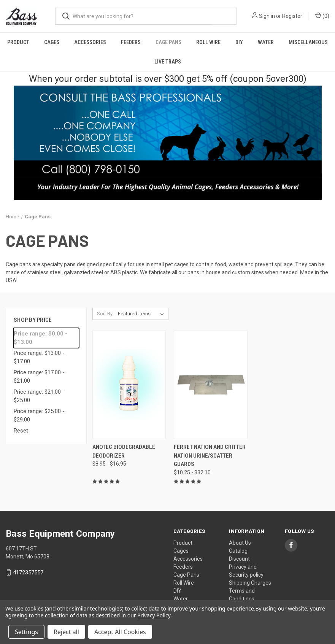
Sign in (267, 16)
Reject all (66, 632)
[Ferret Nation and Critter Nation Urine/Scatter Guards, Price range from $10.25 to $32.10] (211, 385)
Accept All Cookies (120, 632)
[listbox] (142, 314)
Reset (21, 431)
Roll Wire (208, 42)
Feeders (131, 42)
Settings (26, 632)
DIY (239, 42)
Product (18, 42)
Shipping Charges (250, 583)
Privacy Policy (154, 615)
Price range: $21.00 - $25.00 (39, 396)
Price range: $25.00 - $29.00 (39, 416)
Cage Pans (168, 42)
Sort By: (105, 314)
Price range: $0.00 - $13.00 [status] (40, 338)
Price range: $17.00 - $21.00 (39, 377)
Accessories (90, 42)
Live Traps (168, 62)
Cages (52, 42)
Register (292, 16)
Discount (239, 559)
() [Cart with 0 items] (322, 16)
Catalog (238, 551)
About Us (240, 543)
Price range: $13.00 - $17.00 (39, 357)
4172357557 (28, 572)
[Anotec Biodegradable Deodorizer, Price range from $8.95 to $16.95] (129, 385)
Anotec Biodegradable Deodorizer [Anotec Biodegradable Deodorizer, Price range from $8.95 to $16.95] (124, 451)
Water (266, 42)
